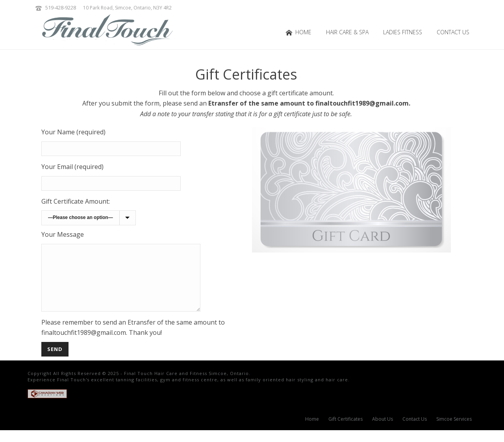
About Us (383, 431)
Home (299, 32)
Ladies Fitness (403, 32)
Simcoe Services (454, 431)
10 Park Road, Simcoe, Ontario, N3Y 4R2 (127, 8)
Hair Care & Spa (347, 32)
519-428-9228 (61, 7)
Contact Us (453, 32)
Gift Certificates (346, 431)
